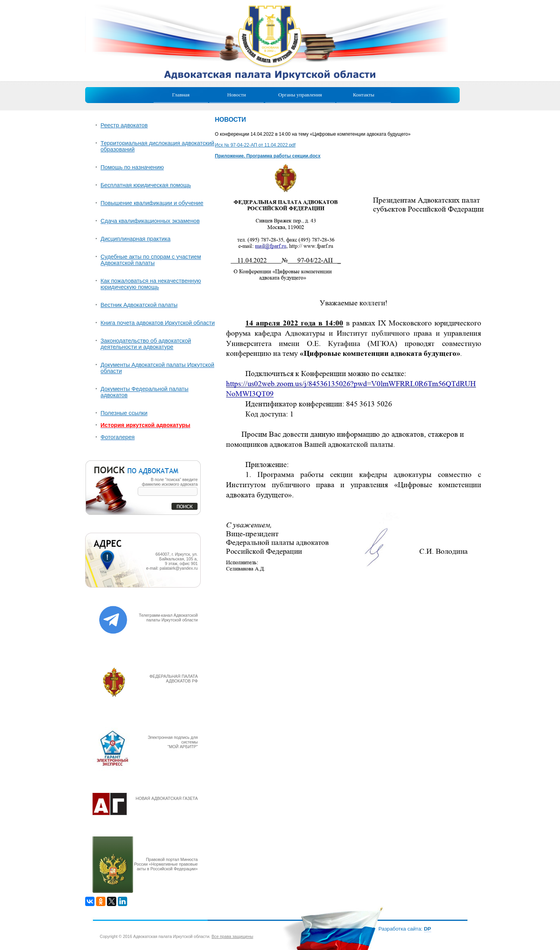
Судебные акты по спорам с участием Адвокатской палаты (151, 260)
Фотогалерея (118, 437)
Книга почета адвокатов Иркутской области (158, 323)
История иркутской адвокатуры (146, 425)
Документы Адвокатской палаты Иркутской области (157, 368)
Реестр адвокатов (124, 125)
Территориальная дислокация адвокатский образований (158, 146)
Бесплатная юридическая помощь (146, 185)
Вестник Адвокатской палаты (139, 305)
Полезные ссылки (124, 413)
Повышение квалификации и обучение (152, 203)
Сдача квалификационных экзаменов (150, 221)
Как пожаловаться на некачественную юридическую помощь (151, 284)
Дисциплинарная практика (136, 239)
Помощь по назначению (132, 167)
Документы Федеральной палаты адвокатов (145, 392)
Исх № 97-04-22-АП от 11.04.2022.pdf (255, 145)
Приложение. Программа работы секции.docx (268, 156)
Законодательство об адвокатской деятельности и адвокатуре (146, 344)
